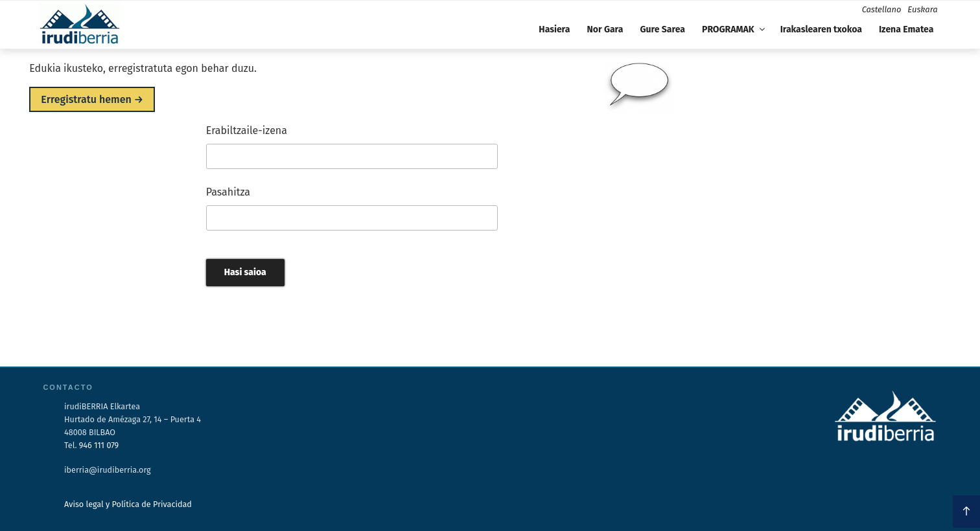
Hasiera (554, 29)
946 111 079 (99, 445)
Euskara (922, 9)
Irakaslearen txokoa (821, 29)
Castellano (882, 9)
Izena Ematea (906, 29)
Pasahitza (228, 192)
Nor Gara (605, 29)
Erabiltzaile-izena (247, 130)
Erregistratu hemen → (92, 99)
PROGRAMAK (734, 29)
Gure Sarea (662, 29)
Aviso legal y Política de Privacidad (128, 504)
